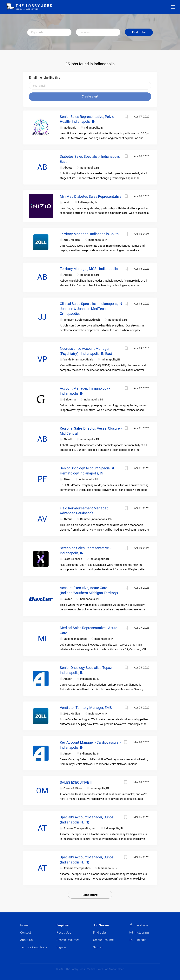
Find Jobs (139, 32)
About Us (26, 940)
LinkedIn (141, 940)
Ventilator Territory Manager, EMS (86, 708)
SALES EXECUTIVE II (76, 782)
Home (24, 925)
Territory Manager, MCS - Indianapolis (89, 269)
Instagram (142, 933)
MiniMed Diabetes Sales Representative (91, 196)
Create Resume (103, 940)
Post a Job (64, 933)
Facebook (141, 925)
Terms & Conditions (34, 947)
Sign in (61, 947)
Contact (26, 933)
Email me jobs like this (44, 78)
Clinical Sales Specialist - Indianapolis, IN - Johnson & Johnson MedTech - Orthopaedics (92, 309)
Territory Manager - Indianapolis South (89, 234)
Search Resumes (68, 940)
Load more (90, 895)
